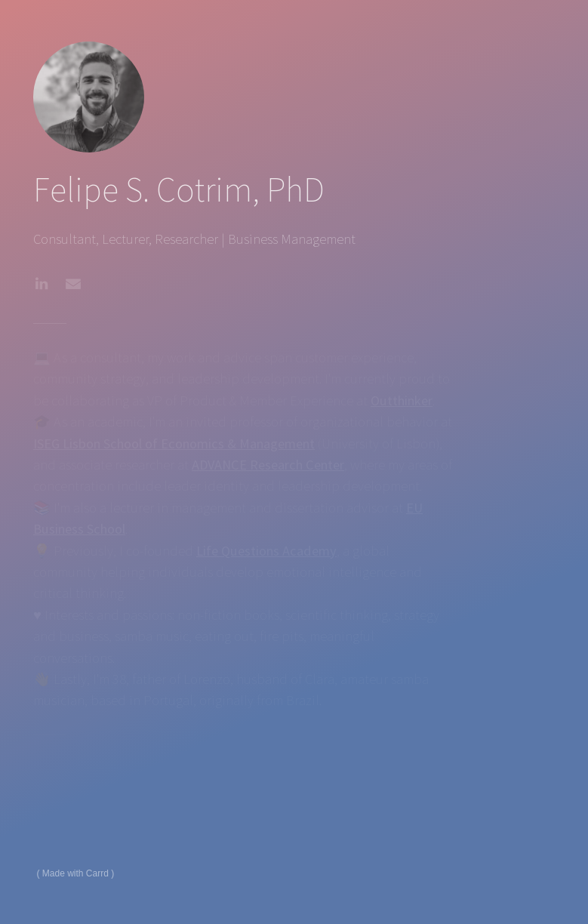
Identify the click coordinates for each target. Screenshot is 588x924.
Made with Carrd (75, 873)
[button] (42, 284)
